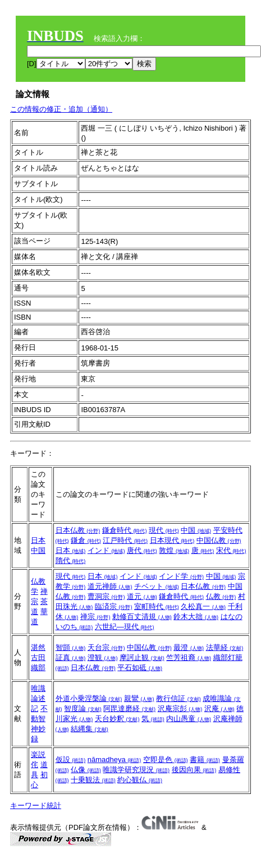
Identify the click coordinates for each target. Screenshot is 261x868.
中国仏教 (219, 540)
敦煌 (174, 550)
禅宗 (95, 617)
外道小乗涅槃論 (89, 698)
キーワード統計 (36, 805)
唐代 (142, 550)
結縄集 (90, 729)
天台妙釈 (117, 719)
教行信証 (178, 698)
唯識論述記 (38, 698)
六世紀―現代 (125, 627)
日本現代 (172, 540)
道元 (142, 596)
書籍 (205, 759)
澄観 (103, 657)
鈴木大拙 (196, 617)
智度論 (83, 708)
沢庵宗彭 (180, 708)
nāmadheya (115, 759)
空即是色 (166, 759)
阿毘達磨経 (129, 708)
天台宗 (106, 647)
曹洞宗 (106, 596)
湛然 (38, 647)
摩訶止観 (142, 657)
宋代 (231, 550)
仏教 (221, 596)
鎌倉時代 (125, 530)
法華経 (225, 647)
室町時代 (157, 606)
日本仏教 (78, 530)
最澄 (189, 647)
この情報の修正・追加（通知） (61, 109)
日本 (38, 540)
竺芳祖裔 (189, 657)
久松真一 (203, 606)
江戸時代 (125, 540)
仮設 (71, 759)
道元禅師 (110, 586)
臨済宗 (114, 606)
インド (106, 550)
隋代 (71, 560)
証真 (71, 657)
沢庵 (219, 708)
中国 (38, 550)
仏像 (86, 770)
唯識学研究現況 (136, 770)
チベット (157, 586)
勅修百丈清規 (142, 617)
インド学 (181, 576)
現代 (164, 530)
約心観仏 (140, 780)
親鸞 (139, 698)
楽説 (38, 754)
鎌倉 (86, 540)
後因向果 (194, 770)
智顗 (71, 647)
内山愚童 (189, 719)
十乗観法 (93, 780)
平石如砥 (140, 668)
